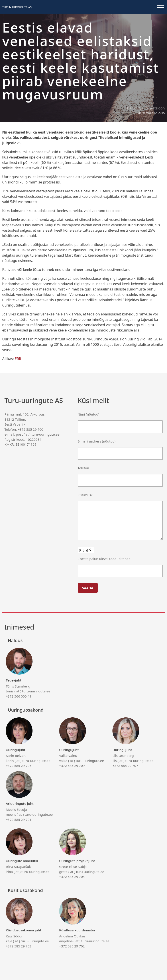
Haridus (134, 108)
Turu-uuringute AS (17, 7)
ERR (18, 359)
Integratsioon (153, 108)
